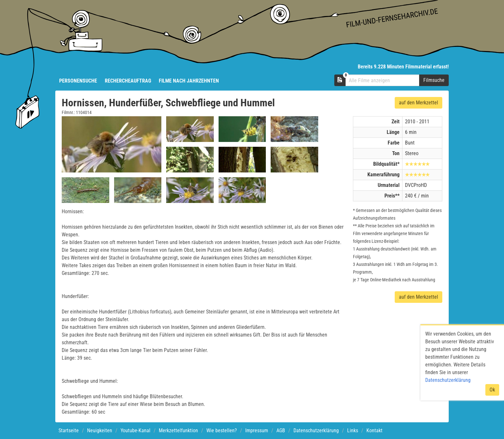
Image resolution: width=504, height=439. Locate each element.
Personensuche (78, 81)
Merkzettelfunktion (178, 430)
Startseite (69, 430)
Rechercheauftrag (128, 81)
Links (353, 430)
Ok (492, 390)
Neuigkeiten (100, 430)
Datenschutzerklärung (316, 430)
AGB (281, 430)
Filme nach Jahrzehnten (189, 81)
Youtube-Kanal (135, 430)
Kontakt (374, 430)
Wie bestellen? (222, 430)
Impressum (257, 430)
